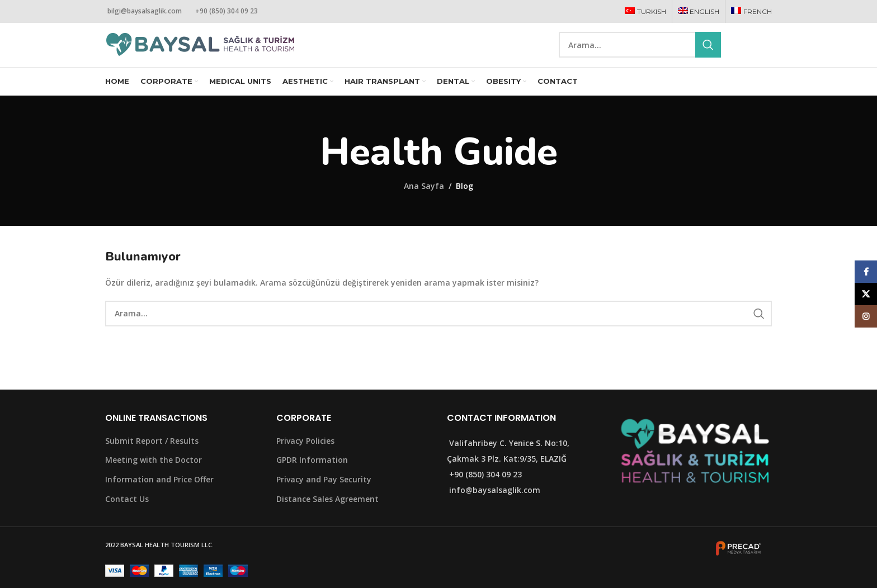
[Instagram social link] (765, 53)
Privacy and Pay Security (324, 494)
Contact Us (127, 513)
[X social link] (751, 53)
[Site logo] (200, 52)
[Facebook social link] (738, 53)
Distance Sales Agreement (327, 513)
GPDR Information (312, 475)
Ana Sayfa (424, 201)
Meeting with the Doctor (154, 475)
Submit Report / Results (152, 455)
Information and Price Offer (159, 494)
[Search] (640, 53)
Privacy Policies (305, 455)
